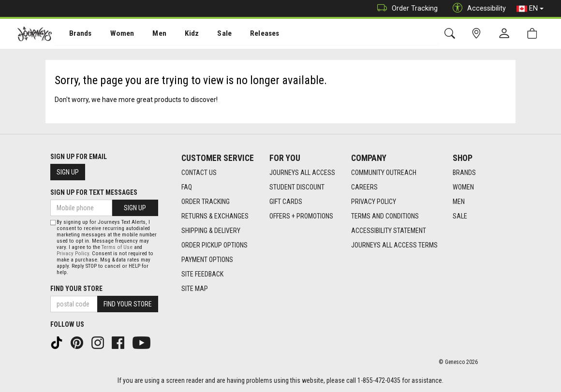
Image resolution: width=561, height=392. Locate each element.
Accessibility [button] (477, 8)
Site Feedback (202, 274)
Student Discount (297, 187)
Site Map (195, 289)
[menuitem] (75, 34)
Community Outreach (384, 173)
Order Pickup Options (214, 245)
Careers (364, 187)
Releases (250, 34)
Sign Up (68, 172)
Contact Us (199, 173)
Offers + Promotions (301, 216)
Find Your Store (76, 289)
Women (115, 34)
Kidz (181, 34)
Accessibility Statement (389, 231)
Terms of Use (117, 247)
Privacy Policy (374, 202)
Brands (75, 34)
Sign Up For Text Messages (94, 192)
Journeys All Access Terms (394, 245)
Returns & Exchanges (215, 216)
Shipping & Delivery (211, 231)
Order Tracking (405, 8)
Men (150, 34)
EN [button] (530, 9)
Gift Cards (286, 202)
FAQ (187, 187)
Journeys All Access (302, 173)
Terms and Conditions (385, 216)
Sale (212, 34)
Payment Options (207, 260)
